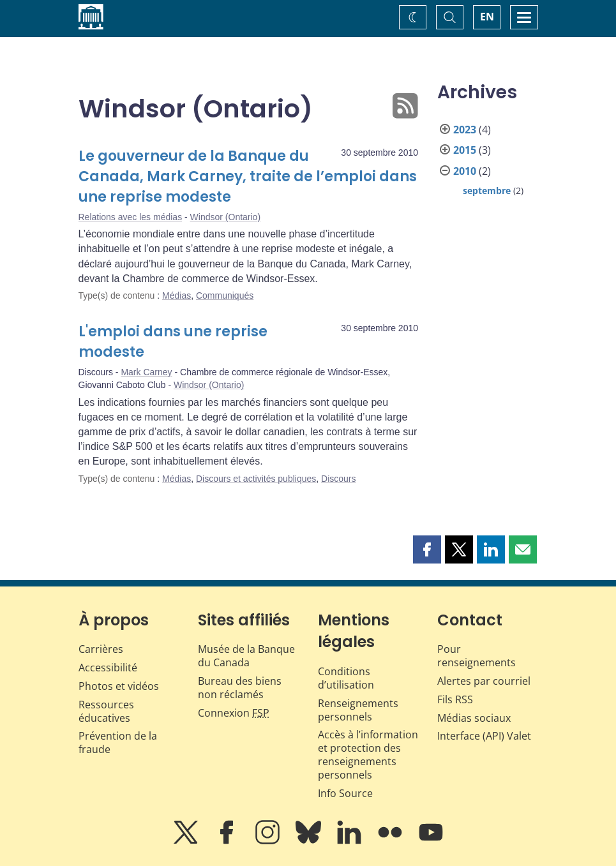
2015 (465, 150)
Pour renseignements (477, 656)
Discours (338, 479)
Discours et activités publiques (256, 479)
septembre (487, 190)
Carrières (101, 649)
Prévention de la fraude (118, 743)
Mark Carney (146, 372)
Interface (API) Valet (484, 736)
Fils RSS (455, 699)
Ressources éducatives (106, 711)
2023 (465, 130)
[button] (427, 549)
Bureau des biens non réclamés (240, 688)
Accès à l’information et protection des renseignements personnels (368, 754)
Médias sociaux (474, 718)
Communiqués (225, 295)
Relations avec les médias (131, 217)
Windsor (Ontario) (225, 217)
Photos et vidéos (119, 686)
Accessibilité (108, 668)
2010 (465, 171)
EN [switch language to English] (487, 17)
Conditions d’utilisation (346, 678)
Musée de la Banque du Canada (246, 656)
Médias (177, 295)
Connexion (234, 713)
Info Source (345, 793)
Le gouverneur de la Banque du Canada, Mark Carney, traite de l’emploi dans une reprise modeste (248, 176)
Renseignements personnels (358, 710)
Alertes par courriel (484, 681)
